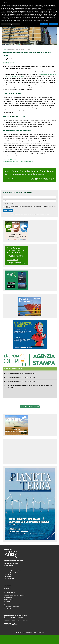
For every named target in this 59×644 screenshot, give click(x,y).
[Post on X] (4, 63)
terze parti (25, 10)
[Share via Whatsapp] (11, 63)
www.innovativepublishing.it (11, 573)
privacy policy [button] (46, 5)
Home (4, 49)
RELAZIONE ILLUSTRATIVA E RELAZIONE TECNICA (18, 162)
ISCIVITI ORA (8, 211)
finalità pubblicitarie (42, 13)
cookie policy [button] (37, 8)
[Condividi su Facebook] (6, 63)
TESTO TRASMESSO (9, 160)
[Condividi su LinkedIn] (8, 63)
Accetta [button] (53, 24)
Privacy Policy (41, 632)
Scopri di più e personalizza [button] (11, 24)
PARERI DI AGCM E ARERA (11, 164)
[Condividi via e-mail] (13, 63)
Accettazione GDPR (8, 204)
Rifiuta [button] (44, 24)
